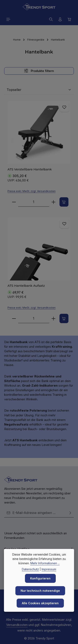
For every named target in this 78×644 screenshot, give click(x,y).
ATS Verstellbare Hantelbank (27, 169)
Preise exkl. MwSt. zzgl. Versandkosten (32, 191)
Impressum (49, 569)
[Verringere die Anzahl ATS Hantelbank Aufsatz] (14, 318)
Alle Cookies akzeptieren (40, 603)
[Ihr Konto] (60, 19)
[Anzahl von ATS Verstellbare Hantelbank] (33, 202)
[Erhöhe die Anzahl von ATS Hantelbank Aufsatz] (53, 318)
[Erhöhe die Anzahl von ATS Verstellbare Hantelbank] (53, 202)
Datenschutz (30, 569)
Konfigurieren (40, 578)
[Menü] (8, 19)
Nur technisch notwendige (40, 591)
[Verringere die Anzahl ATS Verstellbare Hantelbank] (14, 202)
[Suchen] (51, 19)
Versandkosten (17, 625)
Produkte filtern (39, 71)
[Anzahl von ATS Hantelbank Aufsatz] (33, 318)
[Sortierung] (39, 90)
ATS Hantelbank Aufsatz (24, 286)
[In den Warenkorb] (64, 202)
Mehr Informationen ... (45, 563)
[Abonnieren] (70, 513)
